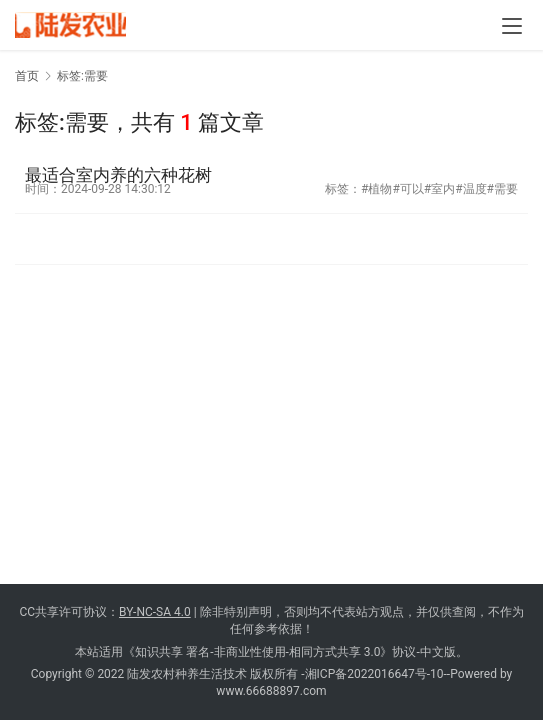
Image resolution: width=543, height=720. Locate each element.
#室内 (439, 189)
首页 (27, 76)
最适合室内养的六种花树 (118, 175)
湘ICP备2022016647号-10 (374, 674)
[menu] (512, 26)
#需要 (502, 189)
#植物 (376, 189)
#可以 (407, 189)
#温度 (470, 189)
